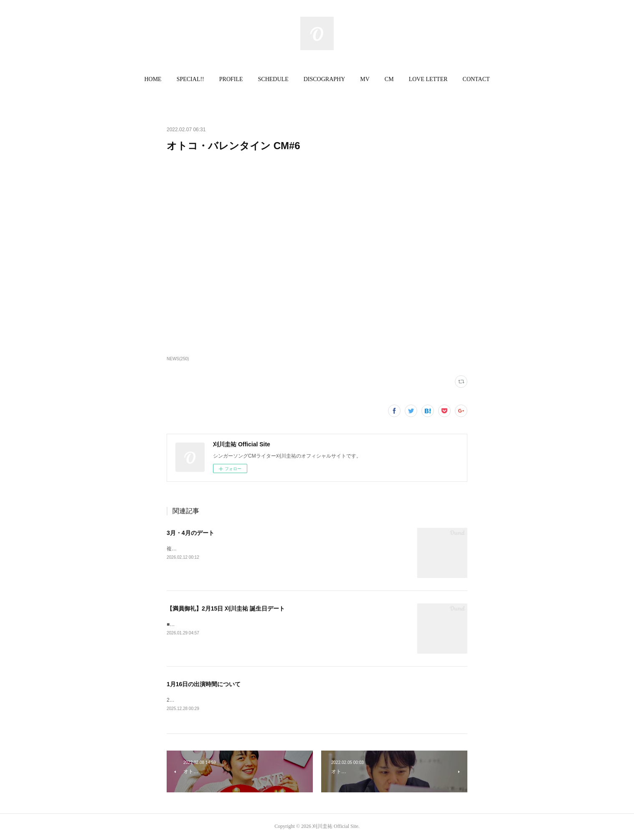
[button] (153, 79)
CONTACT (476, 79)
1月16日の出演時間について (204, 684)
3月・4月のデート (190, 533)
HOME (153, 79)
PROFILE (231, 79)
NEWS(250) (178, 359)
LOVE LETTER (428, 79)
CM (389, 79)
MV (365, 79)
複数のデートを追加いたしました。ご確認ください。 (227, 549)
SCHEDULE (273, 79)
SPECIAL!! (190, 79)
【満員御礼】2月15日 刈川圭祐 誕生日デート (226, 608)
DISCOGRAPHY (325, 79)
